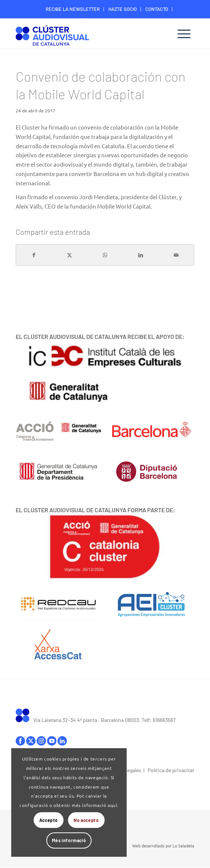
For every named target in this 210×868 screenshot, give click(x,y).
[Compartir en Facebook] (34, 255)
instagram (41, 741)
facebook (20, 741)
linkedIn (62, 741)
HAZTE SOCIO (123, 9)
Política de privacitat (171, 770)
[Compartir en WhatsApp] (105, 255)
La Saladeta (183, 846)
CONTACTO (157, 9)
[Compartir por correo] (176, 255)
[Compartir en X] (70, 255)
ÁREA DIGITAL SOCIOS (107, 20)
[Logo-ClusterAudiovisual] (87, 35)
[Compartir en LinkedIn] (141, 255)
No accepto (86, 820)
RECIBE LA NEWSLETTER (73, 9)
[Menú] (184, 34)
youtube (52, 741)
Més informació (69, 840)
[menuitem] (73, 9)
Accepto (49, 820)
